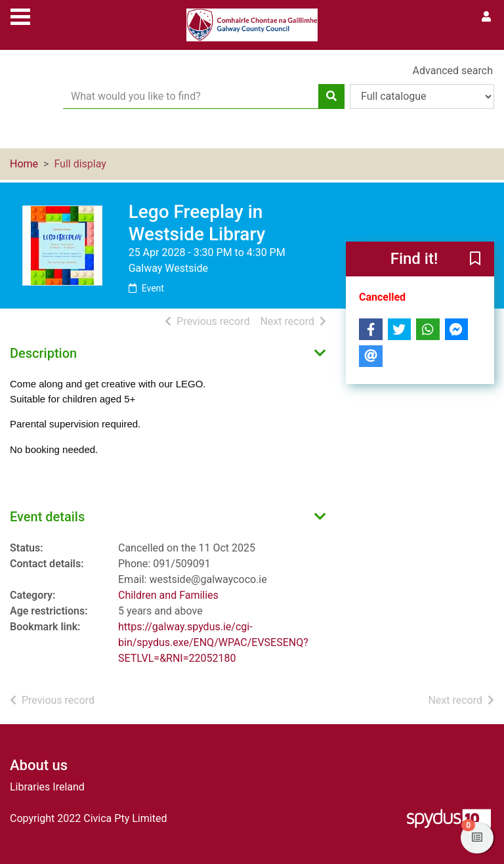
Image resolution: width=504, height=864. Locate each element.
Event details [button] (47, 517)
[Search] (331, 97)
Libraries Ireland (47, 787)
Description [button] (43, 353)
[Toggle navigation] (20, 15)
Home (24, 164)
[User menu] (486, 17)
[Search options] (422, 97)
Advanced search (453, 71)
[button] (475, 260)
